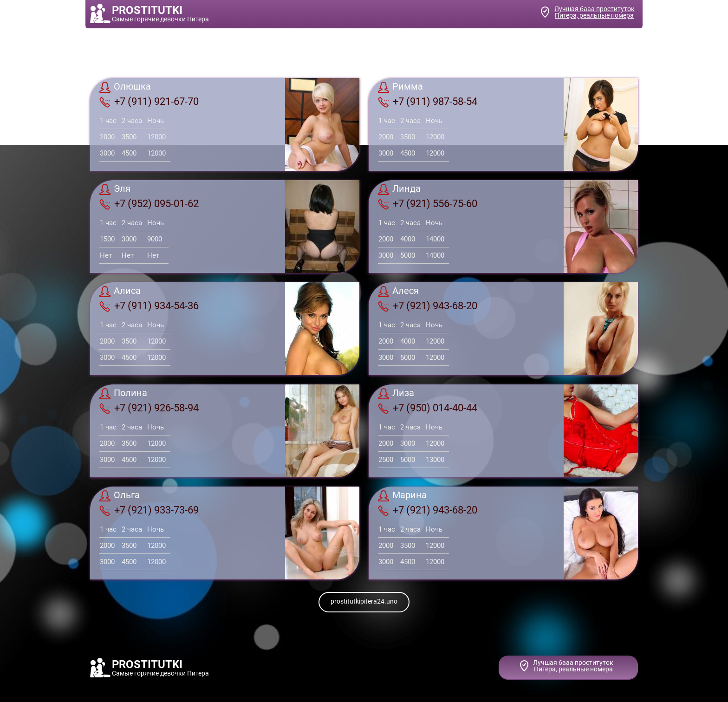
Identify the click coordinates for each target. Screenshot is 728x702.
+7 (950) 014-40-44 (428, 408)
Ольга (120, 496)
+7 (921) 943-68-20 (428, 306)
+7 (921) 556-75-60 (428, 204)
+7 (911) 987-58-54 (428, 102)
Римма (400, 87)
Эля (115, 189)
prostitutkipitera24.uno (364, 601)
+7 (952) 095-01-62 (149, 204)
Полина (123, 394)
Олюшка (125, 87)
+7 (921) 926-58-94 (149, 408)
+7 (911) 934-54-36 (149, 306)
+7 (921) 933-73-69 (149, 510)
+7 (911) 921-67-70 (149, 102)
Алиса (120, 292)
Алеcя (398, 292)
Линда (399, 189)
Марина (402, 496)
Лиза (396, 394)
